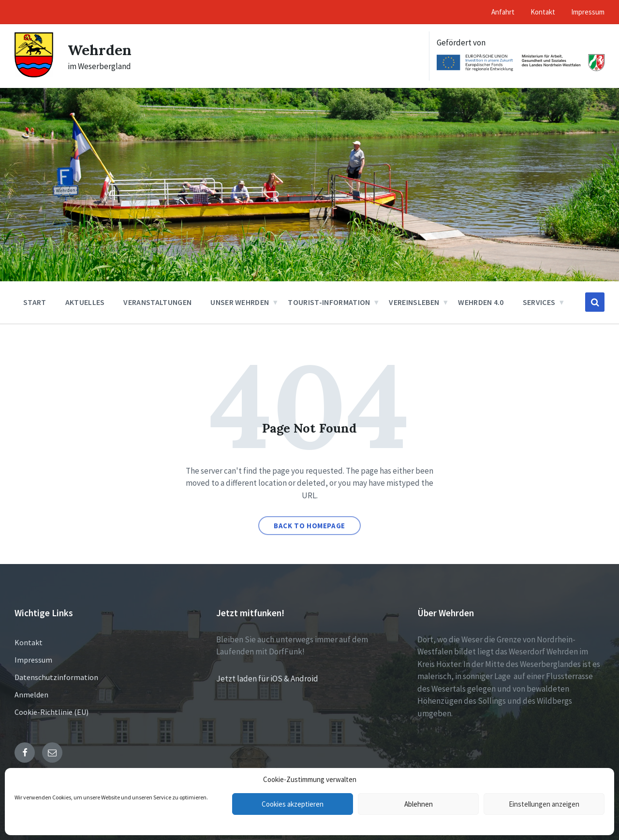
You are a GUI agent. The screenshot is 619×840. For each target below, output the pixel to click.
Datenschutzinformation (56, 677)
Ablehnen (419, 804)
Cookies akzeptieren (293, 804)
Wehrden (100, 50)
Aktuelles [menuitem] (85, 302)
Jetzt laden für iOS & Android (267, 679)
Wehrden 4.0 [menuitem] (481, 302)
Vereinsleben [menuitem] (414, 302)
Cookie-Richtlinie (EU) (52, 712)
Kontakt (29, 642)
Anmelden (31, 695)
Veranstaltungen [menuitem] (157, 302)
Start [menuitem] (35, 302)
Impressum (33, 660)
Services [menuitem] (539, 302)
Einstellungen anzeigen (544, 804)
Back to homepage (309, 526)
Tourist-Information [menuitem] (329, 302)
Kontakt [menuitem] (543, 12)
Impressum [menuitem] (588, 12)
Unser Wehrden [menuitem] (240, 302)
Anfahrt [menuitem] (503, 12)
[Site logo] (34, 74)
